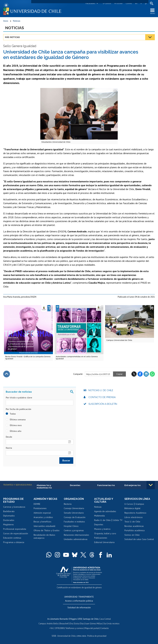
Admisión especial (42, 513)
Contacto (105, 628)
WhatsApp (152, 374)
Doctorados (9, 520)
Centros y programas (74, 531)
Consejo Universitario (74, 508)
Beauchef (64, 623)
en (136, 3)
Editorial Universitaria (104, 542)
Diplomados (9, 516)
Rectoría (68, 504)
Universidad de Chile (67, 635)
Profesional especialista (15, 529)
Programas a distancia (14, 542)
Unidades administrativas (76, 539)
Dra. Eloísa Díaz (77, 623)
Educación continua (12, 538)
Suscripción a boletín (103, 404)
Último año (14, 431)
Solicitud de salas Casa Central (139, 539)
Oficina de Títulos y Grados (47, 531)
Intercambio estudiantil (44, 526)
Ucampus (140, 504)
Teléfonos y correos (74, 628)
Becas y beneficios (42, 522)
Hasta (9, 448)
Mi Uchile (118, 3)
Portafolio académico (135, 531)
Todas (11, 414)
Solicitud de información (79, 607)
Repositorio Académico (135, 513)
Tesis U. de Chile (132, 522)
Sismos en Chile (132, 535)
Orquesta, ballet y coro (105, 533)
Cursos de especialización (16, 533)
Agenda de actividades (105, 511)
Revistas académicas (134, 526)
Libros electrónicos (134, 517)
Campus (42, 623)
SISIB (54, 635)
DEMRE (37, 504)
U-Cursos (107, 3)
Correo (129, 3)
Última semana (16, 420)
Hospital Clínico (71, 526)
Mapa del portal (92, 628)
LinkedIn (146, 374)
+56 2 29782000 (57, 628)
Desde (9, 437)
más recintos (114, 623)
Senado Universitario (74, 513)
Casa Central (105, 619)
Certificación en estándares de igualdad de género (79, 587)
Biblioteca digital (132, 508)
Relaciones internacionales (76, 535)
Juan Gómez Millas (94, 623)
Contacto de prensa (102, 397)
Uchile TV (118, 520)
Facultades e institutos (74, 522)
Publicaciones (101, 538)
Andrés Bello (53, 623)
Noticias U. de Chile (101, 391)
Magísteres (8, 525)
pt (146, 3)
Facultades (90, 3)
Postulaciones (40, 508)
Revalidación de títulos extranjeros (44, 536)
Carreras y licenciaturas (14, 507)
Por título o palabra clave (19, 398)
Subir (7, 374)
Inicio (6, 21)
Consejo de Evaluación (75, 517)
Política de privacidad (97, 635)
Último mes (14, 425)
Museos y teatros (102, 529)
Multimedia (99, 516)
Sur (105, 623)
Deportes (99, 525)
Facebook (140, 374)
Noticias (17, 21)
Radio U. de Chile (102, 520)
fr (141, 3)
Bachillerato (9, 511)
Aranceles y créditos (43, 517)
